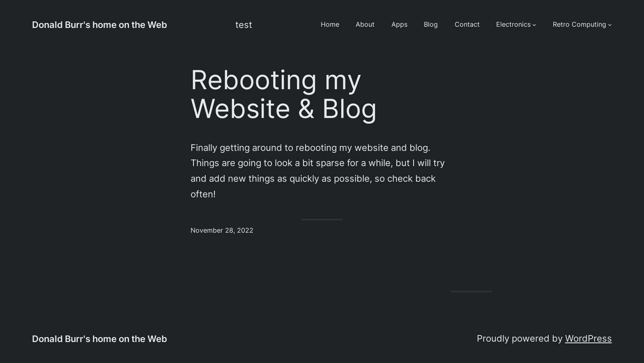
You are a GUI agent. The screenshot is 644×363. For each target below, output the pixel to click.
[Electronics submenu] (534, 25)
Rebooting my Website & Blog (284, 94)
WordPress (589, 338)
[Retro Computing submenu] (610, 25)
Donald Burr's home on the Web (100, 24)
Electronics (513, 24)
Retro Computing (580, 24)
